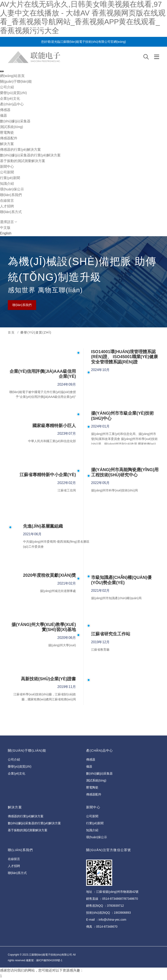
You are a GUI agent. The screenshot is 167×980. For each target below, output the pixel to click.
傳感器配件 (9, 138)
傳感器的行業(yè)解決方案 (20, 150)
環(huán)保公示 (12, 189)
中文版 (5, 228)
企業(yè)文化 (10, 98)
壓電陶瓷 (7, 133)
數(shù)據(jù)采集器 (15, 121)
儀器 (3, 115)
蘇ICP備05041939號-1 (49, 961)
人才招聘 (7, 206)
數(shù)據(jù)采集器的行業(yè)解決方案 (30, 155)
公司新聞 (7, 172)
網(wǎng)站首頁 (12, 76)
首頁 (11, 332)
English (6, 233)
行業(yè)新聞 (10, 178)
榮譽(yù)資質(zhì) (13, 93)
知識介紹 (7, 184)
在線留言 (7, 201)
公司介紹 (7, 87)
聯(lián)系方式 (11, 212)
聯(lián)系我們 (22, 305)
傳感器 (5, 110)
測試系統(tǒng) (12, 127)
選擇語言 (8, 222)
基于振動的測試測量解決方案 (23, 161)
